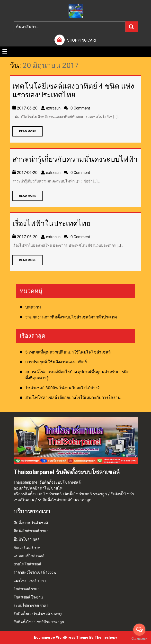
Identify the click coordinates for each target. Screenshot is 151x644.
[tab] (5, 52)
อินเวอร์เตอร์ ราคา (28, 548)
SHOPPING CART (82, 40)
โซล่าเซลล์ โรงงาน (28, 597)
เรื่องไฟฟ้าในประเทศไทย (52, 223)
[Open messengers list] (139, 630)
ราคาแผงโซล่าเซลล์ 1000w (35, 572)
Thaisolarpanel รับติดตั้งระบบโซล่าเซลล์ (47, 482)
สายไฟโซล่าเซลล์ (27, 564)
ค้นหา (132, 27)
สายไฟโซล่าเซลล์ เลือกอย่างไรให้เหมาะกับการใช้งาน (73, 398)
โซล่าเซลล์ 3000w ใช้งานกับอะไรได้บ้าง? (62, 388)
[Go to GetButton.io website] (139, 639)
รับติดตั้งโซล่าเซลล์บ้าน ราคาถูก (39, 622)
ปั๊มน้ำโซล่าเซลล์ (27, 539)
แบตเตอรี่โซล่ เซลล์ (29, 556)
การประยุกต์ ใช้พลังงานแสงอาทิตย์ (56, 362)
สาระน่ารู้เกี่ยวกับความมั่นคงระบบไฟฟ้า (75, 159)
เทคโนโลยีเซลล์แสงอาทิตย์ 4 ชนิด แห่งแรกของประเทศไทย (73, 90)
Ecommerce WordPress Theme (61, 637)
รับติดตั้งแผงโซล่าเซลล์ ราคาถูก (39, 614)
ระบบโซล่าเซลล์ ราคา (31, 606)
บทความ (33, 307)
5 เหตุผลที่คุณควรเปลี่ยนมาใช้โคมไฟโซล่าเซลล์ (68, 352)
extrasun (53, 108)
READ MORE (24, 130)
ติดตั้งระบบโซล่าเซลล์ (31, 523)
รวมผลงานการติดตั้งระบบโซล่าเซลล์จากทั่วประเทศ (71, 317)
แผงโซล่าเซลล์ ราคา (30, 581)
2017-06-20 (27, 108)
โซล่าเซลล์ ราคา (27, 589)
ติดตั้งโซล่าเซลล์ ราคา (31, 531)
